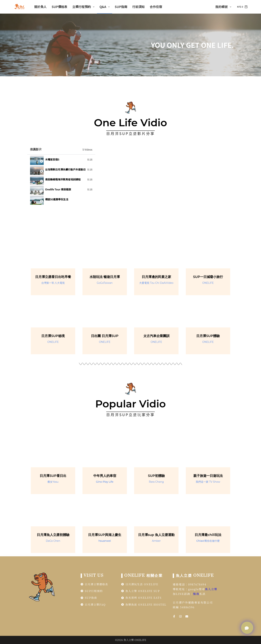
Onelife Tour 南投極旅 (58, 189)
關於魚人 (40, 7)
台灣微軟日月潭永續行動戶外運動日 (65, 169)
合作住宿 (156, 7)
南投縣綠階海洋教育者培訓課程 (63, 179)
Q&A (105, 7)
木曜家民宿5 (52, 159)
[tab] (61, 160)
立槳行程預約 (84, 7)
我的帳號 (224, 7)
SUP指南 (121, 7)
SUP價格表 (59, 7)
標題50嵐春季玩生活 (57, 199)
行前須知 (138, 7)
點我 (196, 594)
